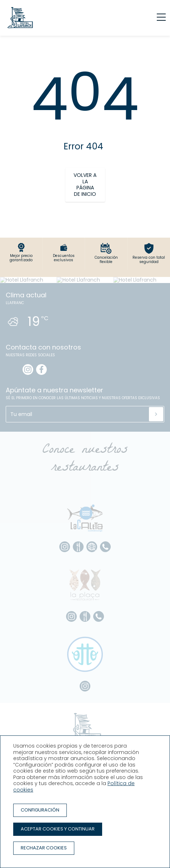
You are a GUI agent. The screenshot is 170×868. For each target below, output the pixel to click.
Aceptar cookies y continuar (58, 829)
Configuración (40, 810)
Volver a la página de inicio (85, 185)
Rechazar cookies (44, 848)
